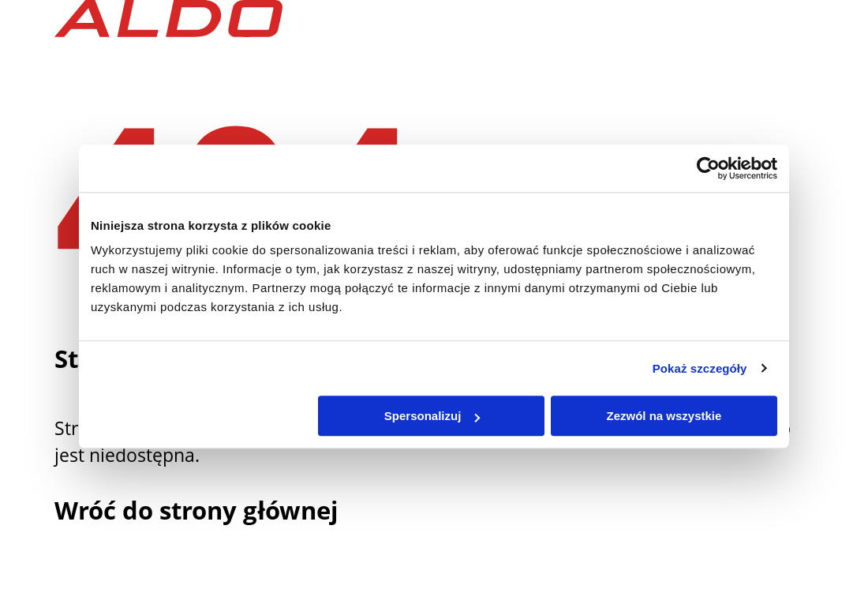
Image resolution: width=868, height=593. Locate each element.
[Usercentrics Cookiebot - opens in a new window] (708, 168)
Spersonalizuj (432, 416)
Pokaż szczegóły (700, 368)
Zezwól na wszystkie (664, 416)
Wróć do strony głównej (196, 510)
